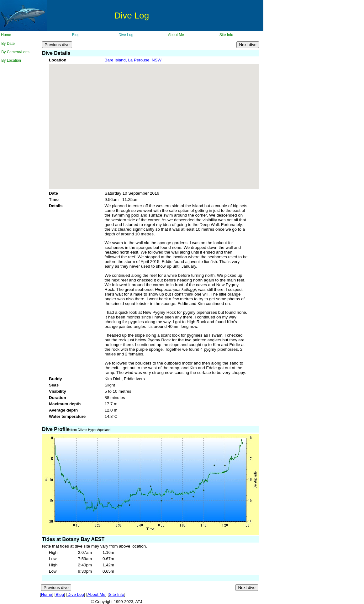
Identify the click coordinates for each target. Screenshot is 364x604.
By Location (11, 60)
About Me (176, 35)
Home (5, 35)
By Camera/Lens (15, 52)
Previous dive (57, 45)
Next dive (248, 45)
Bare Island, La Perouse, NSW (133, 60)
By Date (8, 44)
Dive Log (126, 35)
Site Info (226, 35)
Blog (75, 35)
